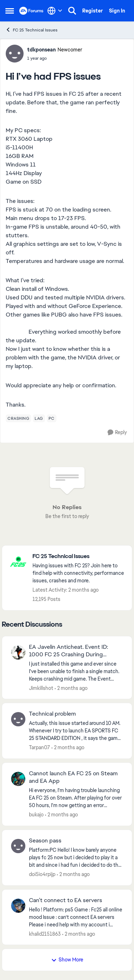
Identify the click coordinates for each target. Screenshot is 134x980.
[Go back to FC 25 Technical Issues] (79, 556)
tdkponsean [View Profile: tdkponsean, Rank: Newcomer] (41, 50)
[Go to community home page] (31, 11)
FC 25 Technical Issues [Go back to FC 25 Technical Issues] (31, 30)
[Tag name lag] (39, 418)
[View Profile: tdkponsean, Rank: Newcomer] (15, 54)
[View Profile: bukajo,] (18, 779)
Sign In (117, 11)
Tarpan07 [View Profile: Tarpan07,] (39, 747)
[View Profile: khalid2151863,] (18, 906)
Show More (67, 960)
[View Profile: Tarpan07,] (18, 719)
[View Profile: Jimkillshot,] (18, 652)
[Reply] (117, 432)
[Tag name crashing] (18, 418)
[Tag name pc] (52, 418)
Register (93, 11)
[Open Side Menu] (10, 11)
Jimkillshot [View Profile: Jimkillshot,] (41, 688)
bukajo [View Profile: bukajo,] (36, 815)
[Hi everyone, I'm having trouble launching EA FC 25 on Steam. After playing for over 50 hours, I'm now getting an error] (76, 798)
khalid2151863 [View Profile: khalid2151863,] (45, 934)
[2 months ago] (71, 688)
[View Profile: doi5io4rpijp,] (18, 846)
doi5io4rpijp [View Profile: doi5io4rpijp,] (42, 874)
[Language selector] (55, 11)
